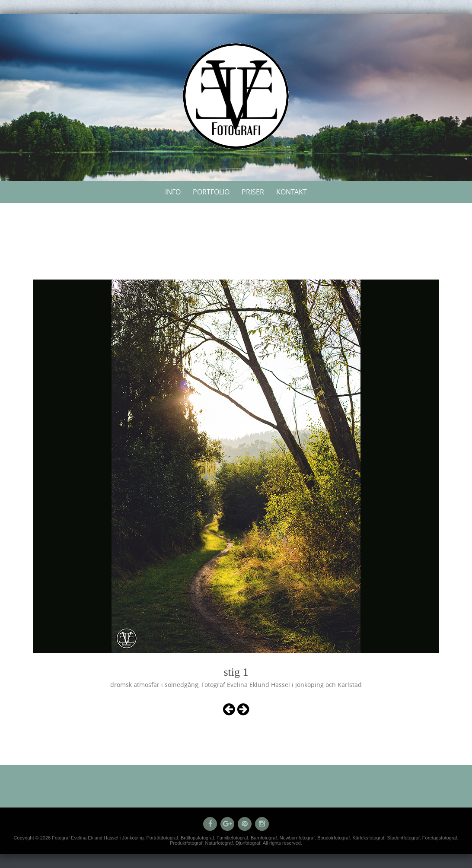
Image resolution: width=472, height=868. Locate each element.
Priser (253, 192)
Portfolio (211, 192)
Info (173, 192)
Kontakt (292, 192)
